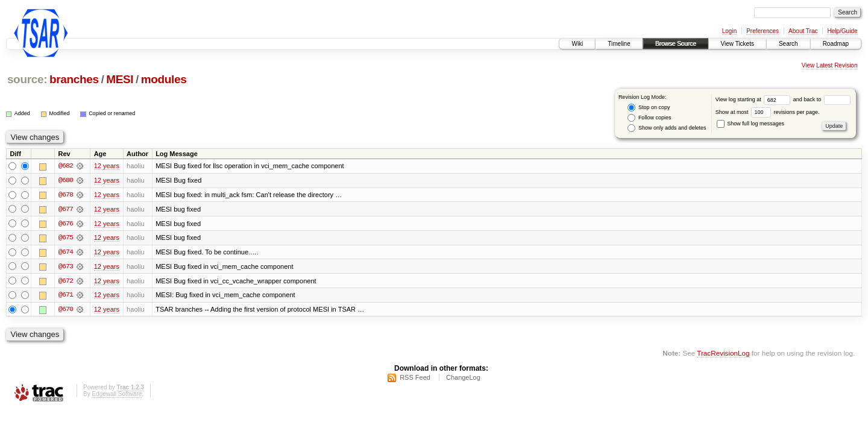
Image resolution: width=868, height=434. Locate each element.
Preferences (763, 31)
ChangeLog (463, 379)
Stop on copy (649, 108)
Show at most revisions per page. (768, 112)
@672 (66, 282)
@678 (66, 195)
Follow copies (649, 118)
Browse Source (676, 44)
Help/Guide (842, 31)
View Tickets (737, 44)
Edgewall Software (117, 395)
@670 (66, 311)
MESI (120, 79)
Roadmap (836, 44)
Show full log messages (750, 124)
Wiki (577, 44)
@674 (66, 253)
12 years (107, 166)
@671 (66, 297)
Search (788, 44)
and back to (822, 99)
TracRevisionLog (723, 354)
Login (729, 31)
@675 (66, 239)
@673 (66, 268)
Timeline (619, 44)
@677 (66, 210)
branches (74, 79)
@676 (66, 224)
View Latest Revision (830, 65)
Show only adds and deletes (667, 128)
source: (27, 79)
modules (164, 79)
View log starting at (754, 99)
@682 (66, 166)
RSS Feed (415, 379)
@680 (66, 181)
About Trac (803, 31)
